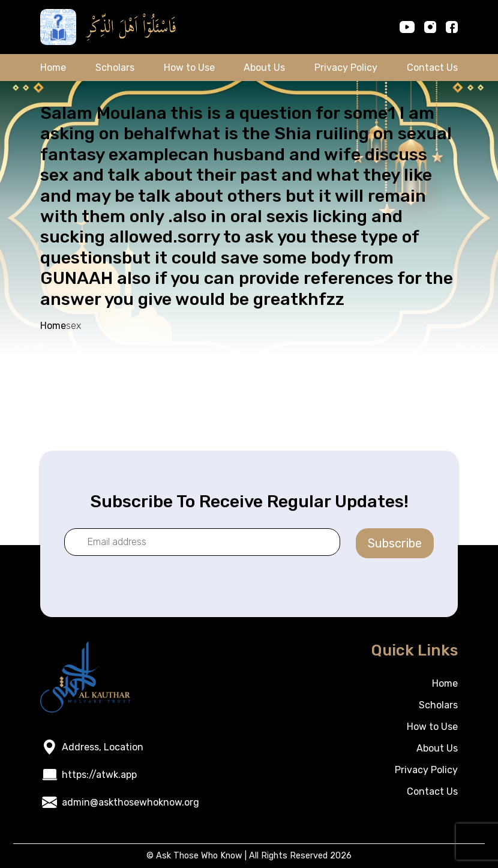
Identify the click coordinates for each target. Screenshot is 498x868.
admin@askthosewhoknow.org (130, 802)
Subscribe (395, 543)
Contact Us (432, 68)
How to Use (189, 68)
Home (53, 68)
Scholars (115, 68)
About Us (264, 68)
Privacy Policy (346, 68)
